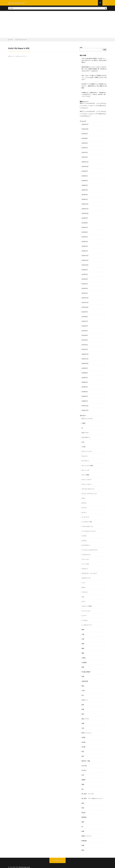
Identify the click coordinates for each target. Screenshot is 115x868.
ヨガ (83, 593)
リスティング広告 (87, 603)
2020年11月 (85, 357)
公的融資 (84, 658)
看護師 (83, 775)
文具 (83, 724)
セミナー (84, 510)
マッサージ (85, 589)
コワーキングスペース (88, 486)
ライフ (83, 598)
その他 (83, 444)
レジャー (84, 612)
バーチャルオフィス (87, 523)
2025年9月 (85, 134)
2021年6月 (85, 324)
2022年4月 (85, 278)
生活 (83, 770)
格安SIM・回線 (86, 756)
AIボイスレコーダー (87, 416)
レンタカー (85, 617)
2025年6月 (85, 143)
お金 (83, 440)
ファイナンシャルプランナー (90, 547)
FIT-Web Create (26, 864)
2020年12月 (85, 352)
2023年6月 (85, 231)
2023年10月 (85, 213)
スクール (84, 505)
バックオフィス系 (87, 519)
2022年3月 (85, 283)
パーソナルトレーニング (88, 528)
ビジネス (84, 533)
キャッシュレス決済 (87, 463)
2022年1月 (85, 292)
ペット (83, 579)
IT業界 (84, 421)
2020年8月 (85, 371)
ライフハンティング (24, 862)
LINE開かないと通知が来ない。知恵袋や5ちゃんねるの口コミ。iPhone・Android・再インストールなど (94, 95)
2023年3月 (85, 245)
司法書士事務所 (86, 668)
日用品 (83, 733)
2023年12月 (85, 203)
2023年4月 (85, 241)
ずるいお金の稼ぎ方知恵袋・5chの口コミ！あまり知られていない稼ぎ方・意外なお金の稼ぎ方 (94, 61)
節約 (83, 798)
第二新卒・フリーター (88, 789)
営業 (83, 672)
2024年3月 (85, 189)
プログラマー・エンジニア (89, 570)
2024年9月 (85, 171)
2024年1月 (85, 199)
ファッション (85, 556)
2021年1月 (85, 348)
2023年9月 (85, 217)
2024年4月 (85, 185)
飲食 (83, 845)
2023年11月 (85, 208)
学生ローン (85, 696)
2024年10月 (85, 166)
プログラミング (86, 575)
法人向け (84, 766)
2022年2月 (85, 287)
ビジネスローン (86, 542)
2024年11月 (85, 162)
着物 (83, 780)
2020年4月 (85, 390)
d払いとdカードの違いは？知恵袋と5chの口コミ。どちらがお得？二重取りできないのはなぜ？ (94, 78)
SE (82, 426)
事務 (83, 626)
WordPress (42, 864)
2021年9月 (85, 311)
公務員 (83, 654)
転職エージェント (87, 831)
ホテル (83, 584)
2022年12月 (85, 255)
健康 (83, 645)
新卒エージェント (87, 728)
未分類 (83, 738)
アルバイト (85, 454)
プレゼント (85, 565)
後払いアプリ (85, 714)
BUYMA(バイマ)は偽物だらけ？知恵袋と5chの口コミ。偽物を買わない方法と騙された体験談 (94, 86)
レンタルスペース (87, 621)
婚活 (83, 682)
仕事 (83, 635)
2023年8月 (85, 222)
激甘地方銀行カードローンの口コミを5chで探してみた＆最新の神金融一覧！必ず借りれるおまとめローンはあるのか (94, 69)
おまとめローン (86, 435)
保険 (83, 640)
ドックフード (85, 514)
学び (83, 691)
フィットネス (85, 561)
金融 (83, 840)
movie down (85, 116)
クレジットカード (87, 477)
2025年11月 (85, 124)
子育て (83, 686)
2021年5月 (85, 329)
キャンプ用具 (85, 472)
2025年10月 (85, 129)
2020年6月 (85, 380)
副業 (83, 663)
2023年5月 (85, 236)
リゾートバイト (86, 607)
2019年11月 (85, 408)
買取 (83, 817)
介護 (83, 631)
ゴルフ (83, 496)
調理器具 (84, 812)
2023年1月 (85, 250)
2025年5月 (85, 148)
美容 (83, 803)
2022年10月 (85, 264)
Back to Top (58, 855)
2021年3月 (85, 338)
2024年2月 (85, 194)
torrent (83, 108)
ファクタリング (86, 551)
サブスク (84, 500)
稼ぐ (83, 784)
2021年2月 (85, 343)
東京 (83, 747)
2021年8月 (85, 315)
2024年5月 (85, 180)
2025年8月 (85, 138)
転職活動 (84, 835)
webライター (85, 430)
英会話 (83, 807)
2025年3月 (85, 152)
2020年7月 (85, 376)
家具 (83, 700)
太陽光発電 (85, 677)
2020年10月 (85, 362)
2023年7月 (85, 227)
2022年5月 (85, 273)
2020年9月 (85, 366)
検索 (81, 48)
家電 (83, 705)
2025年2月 (85, 157)
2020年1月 (85, 399)
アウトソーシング (87, 449)
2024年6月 (85, 176)
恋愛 (83, 719)
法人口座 (84, 761)
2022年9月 (85, 269)
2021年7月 (85, 320)
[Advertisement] (57, 25)
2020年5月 (85, 385)
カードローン (85, 458)
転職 (83, 826)
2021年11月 (85, 301)
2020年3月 (85, 394)
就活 (83, 710)
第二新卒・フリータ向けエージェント (92, 793)
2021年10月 (85, 306)
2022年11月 (85, 259)
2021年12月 (85, 297)
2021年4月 (85, 334)
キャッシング (85, 468)
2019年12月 (85, 404)
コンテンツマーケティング (89, 491)
